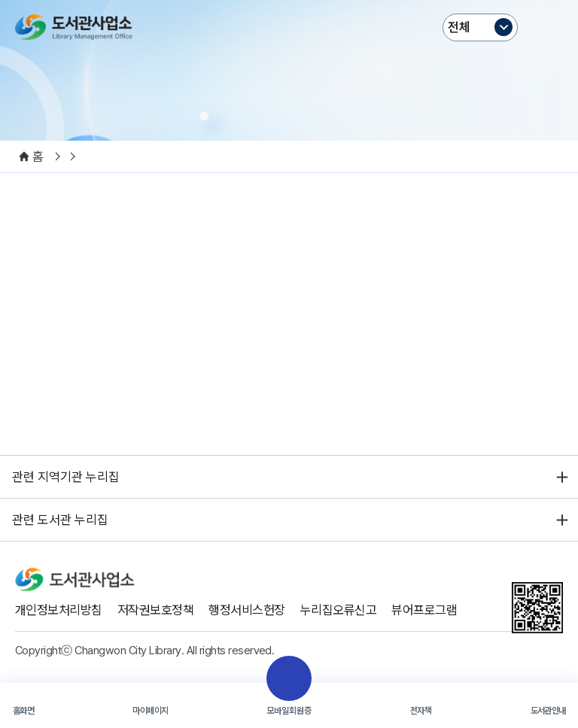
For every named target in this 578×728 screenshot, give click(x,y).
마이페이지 (150, 711)
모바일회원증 (289, 711)
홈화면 (23, 711)
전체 (459, 27)
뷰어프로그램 (424, 610)
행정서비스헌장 (246, 610)
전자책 (421, 711)
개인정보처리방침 (59, 610)
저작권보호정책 (155, 610)
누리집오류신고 (338, 610)
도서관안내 (548, 711)
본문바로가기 (289, 0)
